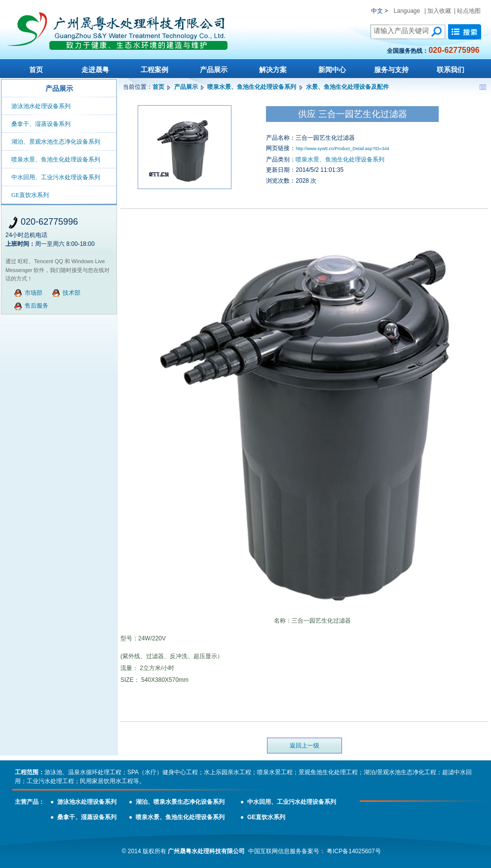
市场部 (34, 293)
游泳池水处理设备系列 (41, 106)
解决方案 (273, 70)
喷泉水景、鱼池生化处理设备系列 (56, 159)
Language (407, 11)
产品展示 (214, 70)
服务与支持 (391, 70)
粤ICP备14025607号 (354, 851)
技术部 (72, 293)
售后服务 (37, 306)
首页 (36, 70)
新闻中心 (332, 70)
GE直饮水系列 (30, 195)
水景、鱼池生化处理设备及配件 (347, 87)
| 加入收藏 (438, 11)
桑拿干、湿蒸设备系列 (41, 124)
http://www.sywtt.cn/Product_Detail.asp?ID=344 (342, 149)
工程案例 (154, 70)
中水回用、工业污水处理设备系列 (56, 177)
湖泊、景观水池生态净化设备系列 (56, 142)
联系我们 (451, 70)
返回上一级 (304, 746)
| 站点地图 (467, 11)
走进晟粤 (95, 70)
